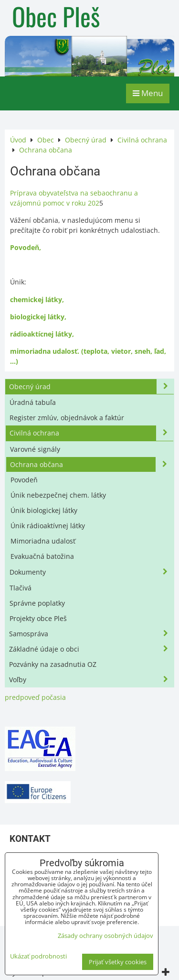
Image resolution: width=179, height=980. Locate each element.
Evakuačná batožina (42, 556)
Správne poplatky (37, 603)
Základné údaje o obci (91, 649)
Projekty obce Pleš (38, 618)
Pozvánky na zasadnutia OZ (53, 664)
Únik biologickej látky (44, 510)
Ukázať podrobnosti (38, 956)
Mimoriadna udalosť (43, 541)
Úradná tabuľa (33, 402)
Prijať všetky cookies (118, 962)
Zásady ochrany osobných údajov (105, 936)
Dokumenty (91, 572)
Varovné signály (35, 449)
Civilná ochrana (91, 433)
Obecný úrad (91, 387)
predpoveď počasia (35, 697)
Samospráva (91, 634)
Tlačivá (21, 588)
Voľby (91, 680)
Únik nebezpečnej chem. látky (58, 495)
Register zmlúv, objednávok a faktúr (67, 418)
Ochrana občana (91, 464)
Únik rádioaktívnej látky (48, 526)
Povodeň (24, 480)
